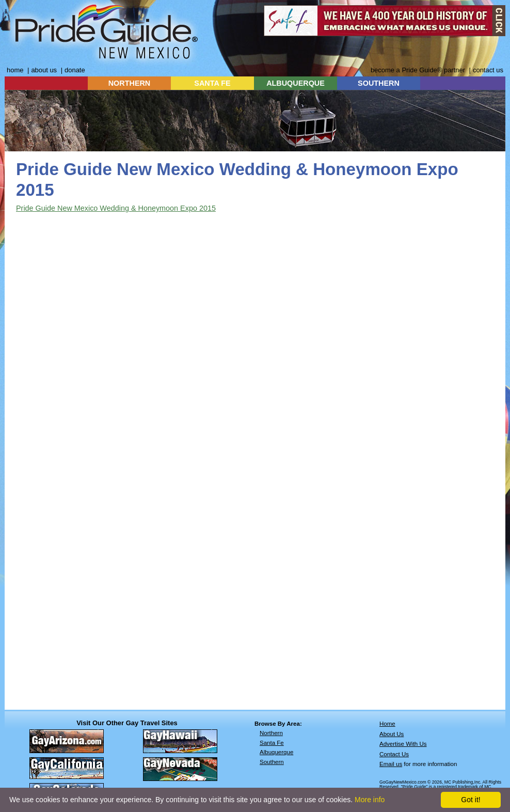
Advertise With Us (403, 744)
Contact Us (394, 754)
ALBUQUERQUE (296, 83)
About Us (392, 734)
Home (387, 724)
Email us (391, 764)
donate (75, 70)
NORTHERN (130, 83)
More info (370, 800)
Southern (272, 762)
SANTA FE (212, 83)
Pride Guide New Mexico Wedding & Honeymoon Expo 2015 (116, 208)
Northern (271, 733)
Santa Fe (272, 743)
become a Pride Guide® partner (418, 70)
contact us (488, 70)
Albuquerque (276, 752)
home (15, 70)
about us (44, 70)
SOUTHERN (379, 83)
